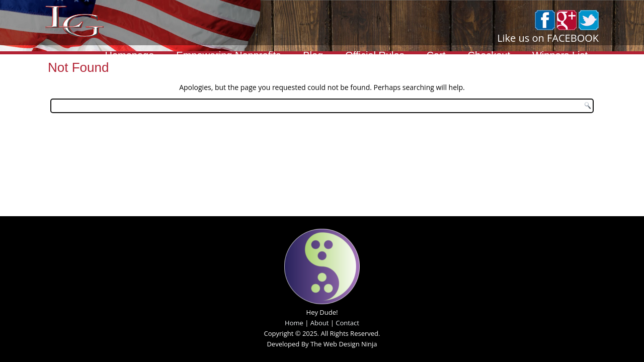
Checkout (489, 55)
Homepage (129, 55)
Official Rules (375, 55)
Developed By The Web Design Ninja (322, 344)
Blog (313, 55)
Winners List (560, 55)
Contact (347, 323)
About (320, 323)
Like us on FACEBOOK (548, 38)
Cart (436, 55)
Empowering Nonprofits (228, 55)
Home (294, 323)
